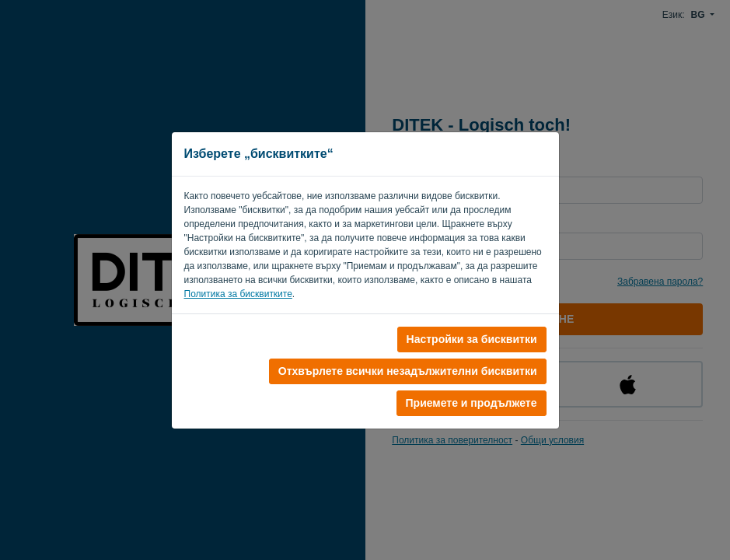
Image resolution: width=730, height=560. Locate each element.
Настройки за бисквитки (472, 339)
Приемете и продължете (472, 403)
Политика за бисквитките (238, 294)
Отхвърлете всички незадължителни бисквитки (408, 371)
